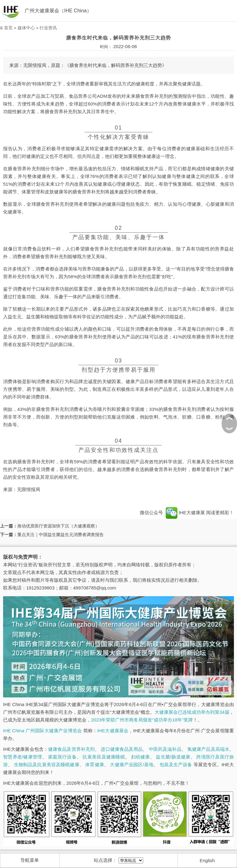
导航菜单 (30, 860)
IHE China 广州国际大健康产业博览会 (42, 731)
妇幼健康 (141, 757)
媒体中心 (26, 28)
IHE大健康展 (185, 513)
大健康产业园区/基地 (132, 765)
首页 (8, 28)
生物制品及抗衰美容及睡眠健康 (47, 765)
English (207, 860)
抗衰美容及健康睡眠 (104, 757)
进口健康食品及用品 (122, 749)
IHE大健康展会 (113, 731)
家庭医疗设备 (62, 757)
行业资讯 (48, 28)
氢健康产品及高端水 (208, 749)
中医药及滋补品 (165, 749)
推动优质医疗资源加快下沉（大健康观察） (58, 526)
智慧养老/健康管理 (23, 757)
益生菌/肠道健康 (173, 757)
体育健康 (95, 765)
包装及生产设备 (176, 765)
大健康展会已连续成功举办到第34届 (192, 712)
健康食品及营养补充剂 (71, 749)
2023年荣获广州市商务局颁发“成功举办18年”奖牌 (142, 720)
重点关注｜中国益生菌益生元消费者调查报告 (60, 535)
